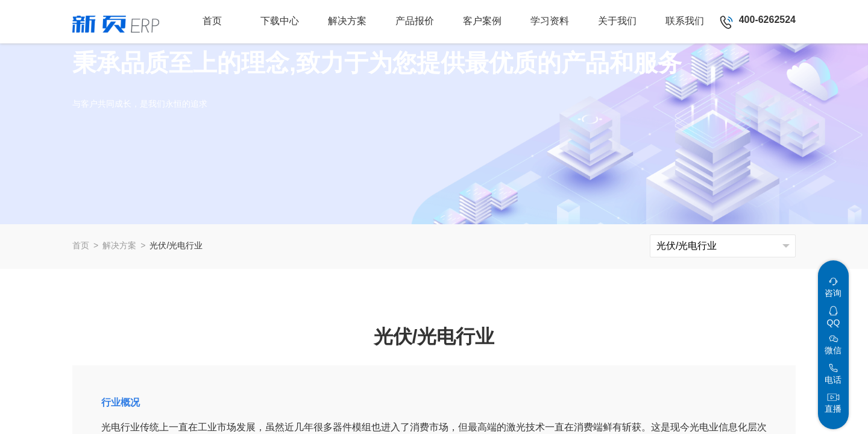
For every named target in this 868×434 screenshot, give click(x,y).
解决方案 (119, 245)
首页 (81, 245)
